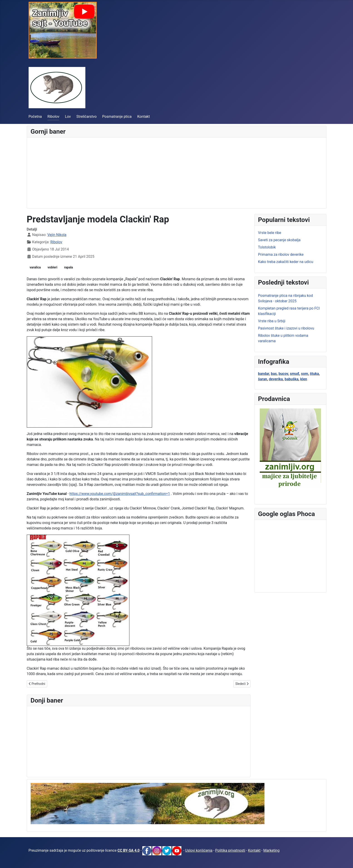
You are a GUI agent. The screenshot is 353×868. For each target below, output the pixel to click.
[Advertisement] (167, 173)
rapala (68, 267)
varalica (35, 267)
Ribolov (53, 117)
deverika (276, 379)
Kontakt (144, 117)
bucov (283, 374)
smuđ (295, 374)
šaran (263, 379)
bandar (264, 374)
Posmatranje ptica (117, 117)
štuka (314, 374)
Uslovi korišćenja (199, 850)
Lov (68, 117)
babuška (292, 379)
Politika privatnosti (230, 850)
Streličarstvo (87, 117)
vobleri (53, 267)
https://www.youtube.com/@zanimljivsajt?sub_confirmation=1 (120, 494)
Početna (35, 117)
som (305, 374)
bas (274, 374)
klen (304, 379)
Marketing (271, 850)
